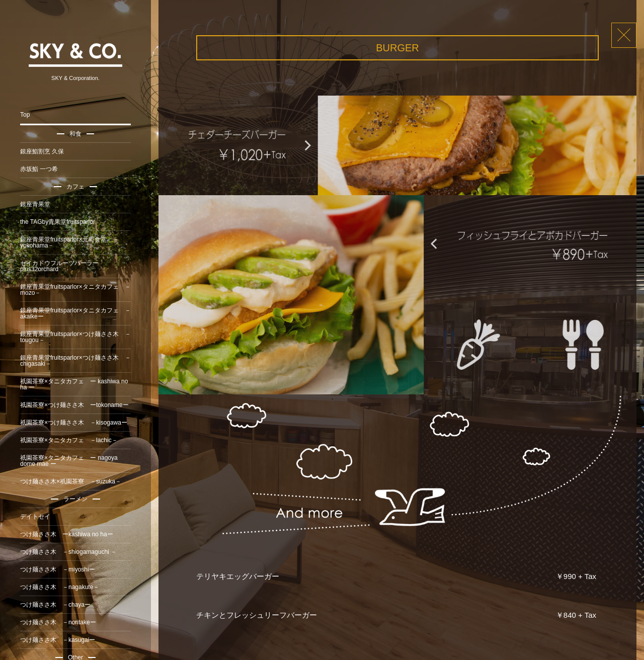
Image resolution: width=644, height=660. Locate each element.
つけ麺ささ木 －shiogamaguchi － (68, 552)
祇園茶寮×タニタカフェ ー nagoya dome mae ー (69, 461)
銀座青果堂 (35, 204)
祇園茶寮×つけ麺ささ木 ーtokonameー (74, 405)
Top (25, 115)
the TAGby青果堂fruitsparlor (58, 222)
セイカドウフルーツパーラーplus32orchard (59, 266)
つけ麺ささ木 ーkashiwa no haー (67, 534)
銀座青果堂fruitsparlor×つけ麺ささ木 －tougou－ (75, 337)
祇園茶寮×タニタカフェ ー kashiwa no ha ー (74, 384)
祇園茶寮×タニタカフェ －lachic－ (69, 440)
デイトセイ (35, 517)
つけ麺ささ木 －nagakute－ (60, 587)
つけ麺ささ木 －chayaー (55, 605)
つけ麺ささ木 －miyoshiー (58, 569)
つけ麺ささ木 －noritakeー (58, 622)
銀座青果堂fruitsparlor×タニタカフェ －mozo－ (75, 290)
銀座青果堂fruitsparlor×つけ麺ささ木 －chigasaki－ (75, 361)
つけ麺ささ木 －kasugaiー (58, 640)
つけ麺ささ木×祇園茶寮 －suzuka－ (71, 481)
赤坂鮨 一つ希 (39, 169)
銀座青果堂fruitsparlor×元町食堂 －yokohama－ (69, 242)
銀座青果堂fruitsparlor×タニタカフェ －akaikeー (75, 313)
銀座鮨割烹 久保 (42, 151)
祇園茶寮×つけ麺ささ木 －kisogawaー (74, 423)
